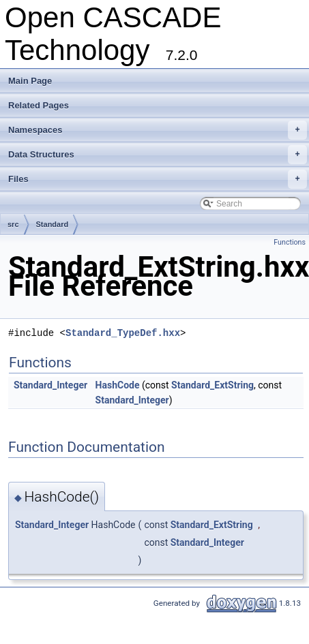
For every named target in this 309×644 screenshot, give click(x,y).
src (13, 224)
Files (158, 179)
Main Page (30, 81)
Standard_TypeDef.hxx (123, 333)
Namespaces (158, 130)
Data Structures (158, 155)
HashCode (118, 385)
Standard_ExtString (212, 385)
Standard (53, 224)
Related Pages (39, 105)
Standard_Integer (50, 385)
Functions (290, 242)
